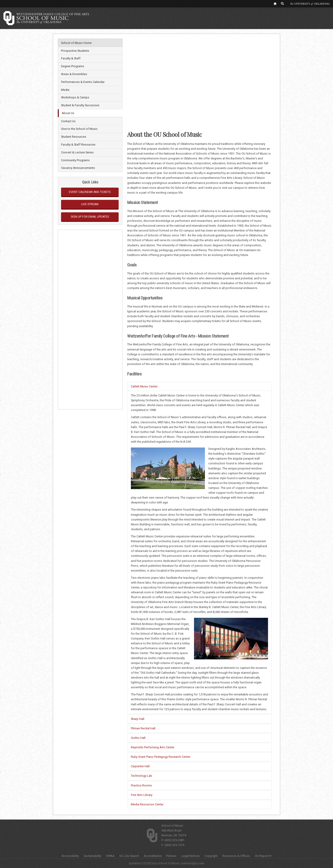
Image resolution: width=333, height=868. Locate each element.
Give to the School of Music (79, 129)
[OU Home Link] (275, 3)
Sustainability (92, 856)
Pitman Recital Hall (143, 728)
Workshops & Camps (75, 97)
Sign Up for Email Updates (90, 217)
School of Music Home (76, 43)
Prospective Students (75, 51)
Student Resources (74, 137)
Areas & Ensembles (74, 74)
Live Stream (90, 204)
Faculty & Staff (71, 58)
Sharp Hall (138, 719)
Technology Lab (142, 776)
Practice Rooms (141, 785)
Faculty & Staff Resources (78, 145)
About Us (68, 113)
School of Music (172, 826)
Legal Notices (191, 856)
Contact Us (68, 121)
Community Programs (75, 160)
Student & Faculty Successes (80, 105)
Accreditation (153, 856)
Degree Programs (73, 66)
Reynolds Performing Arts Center (153, 747)
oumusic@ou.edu (193, 863)
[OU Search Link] (283, 3)
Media (65, 90)
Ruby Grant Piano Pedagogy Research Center (161, 757)
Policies (171, 856)
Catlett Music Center (144, 386)
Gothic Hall (138, 738)
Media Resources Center (147, 804)
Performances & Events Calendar (83, 82)
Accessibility (70, 856)
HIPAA (110, 856)
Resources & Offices (236, 856)
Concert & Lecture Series (77, 152)
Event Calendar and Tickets (90, 192)
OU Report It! (263, 856)
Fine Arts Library (142, 795)
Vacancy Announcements (78, 168)
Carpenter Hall (140, 766)
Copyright (211, 856)
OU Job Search (129, 856)
